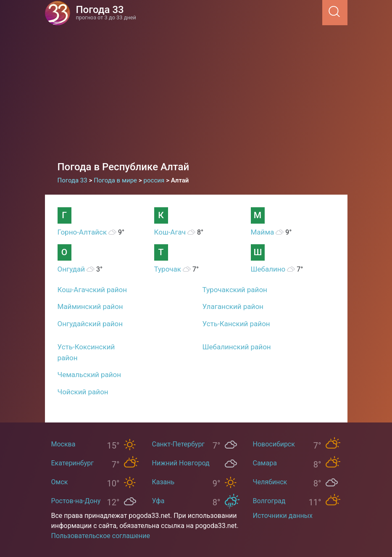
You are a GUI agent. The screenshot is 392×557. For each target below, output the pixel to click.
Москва (63, 444)
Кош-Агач (170, 232)
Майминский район (90, 306)
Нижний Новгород (181, 463)
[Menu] (320, 12)
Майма (263, 232)
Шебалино (268, 269)
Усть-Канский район (236, 324)
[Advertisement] (196, 97)
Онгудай (71, 269)
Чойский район (83, 392)
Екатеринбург (72, 463)
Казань (163, 482)
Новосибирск (274, 444)
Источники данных (283, 516)
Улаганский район (233, 306)
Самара (265, 463)
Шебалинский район (237, 347)
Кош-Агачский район (92, 290)
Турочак (168, 269)
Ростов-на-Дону (76, 501)
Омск (60, 482)
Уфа (158, 501)
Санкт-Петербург (179, 444)
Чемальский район (89, 375)
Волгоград (269, 501)
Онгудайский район (90, 324)
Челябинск (270, 482)
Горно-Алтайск (82, 232)
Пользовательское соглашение (101, 536)
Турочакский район (235, 290)
